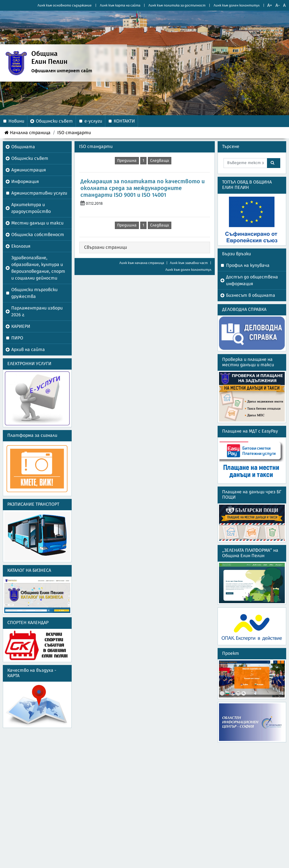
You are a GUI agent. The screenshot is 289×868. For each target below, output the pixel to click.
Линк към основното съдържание (65, 5)
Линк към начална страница (142, 263)
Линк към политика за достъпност (177, 5)
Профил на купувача (248, 265)
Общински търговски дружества (34, 293)
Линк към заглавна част (189, 263)
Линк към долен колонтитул (237, 5)
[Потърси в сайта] (274, 163)
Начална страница (28, 133)
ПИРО (17, 338)
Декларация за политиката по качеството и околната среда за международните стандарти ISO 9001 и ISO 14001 (143, 188)
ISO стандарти (74, 133)
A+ (270, 5)
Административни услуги (39, 193)
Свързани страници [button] (106, 247)
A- (278, 5)
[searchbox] (246, 163)
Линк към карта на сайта (120, 5)
